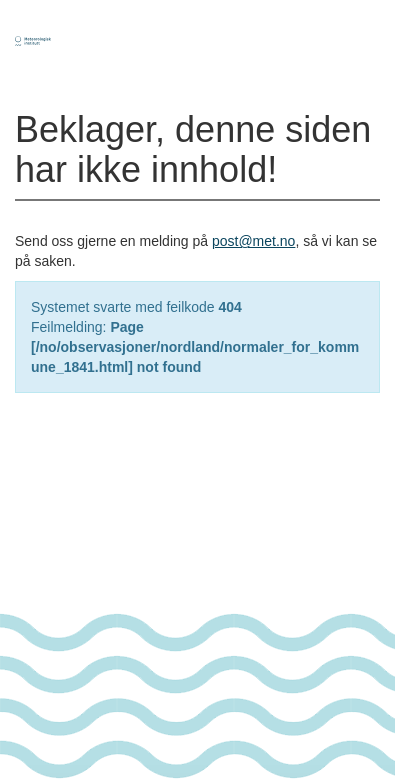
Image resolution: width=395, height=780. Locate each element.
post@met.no (253, 241)
